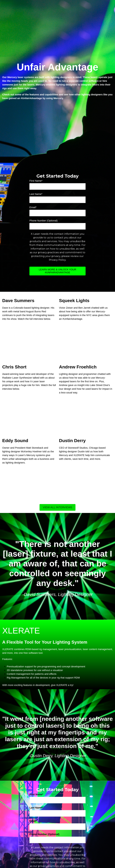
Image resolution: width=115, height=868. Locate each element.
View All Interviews (57, 469)
